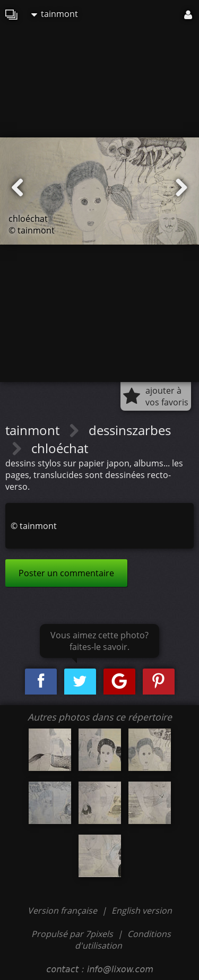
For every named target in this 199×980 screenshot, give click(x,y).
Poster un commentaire (66, 573)
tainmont (55, 14)
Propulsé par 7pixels (72, 934)
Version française (63, 910)
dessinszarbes (130, 430)
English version (142, 910)
